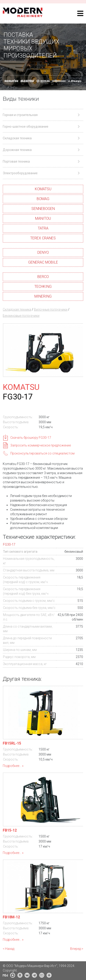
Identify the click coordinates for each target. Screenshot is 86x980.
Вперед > (77, 949)
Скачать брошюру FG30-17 (31, 438)
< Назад (8, 949)
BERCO (43, 277)
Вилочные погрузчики (51, 309)
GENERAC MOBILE (43, 262)
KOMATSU (43, 189)
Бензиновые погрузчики (21, 316)
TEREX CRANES (43, 238)
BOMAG (43, 199)
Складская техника (17, 309)
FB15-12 (10, 830)
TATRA (43, 228)
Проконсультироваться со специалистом (42, 453)
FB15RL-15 (12, 743)
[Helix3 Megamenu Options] (80, 14)
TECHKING (43, 287)
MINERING (43, 296)
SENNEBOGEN (43, 209)
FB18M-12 (11, 917)
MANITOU (43, 218)
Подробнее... (12, 766)
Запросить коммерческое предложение (41, 445)
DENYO (43, 252)
